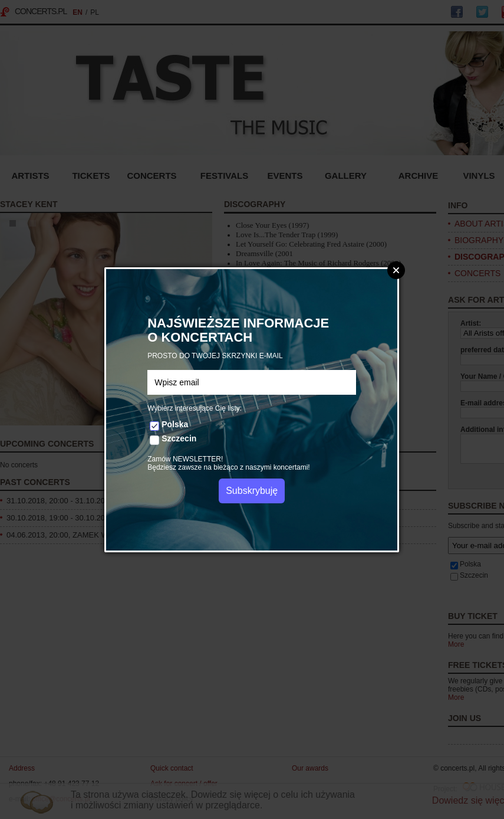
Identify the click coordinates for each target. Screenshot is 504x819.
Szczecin (179, 438)
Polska (175, 424)
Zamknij (396, 270)
